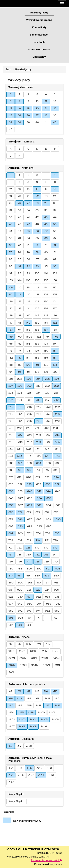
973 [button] (29, 611)
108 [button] (55, 280)
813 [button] (11, 576)
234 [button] (20, 400)
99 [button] (28, 274)
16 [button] (20, 109)
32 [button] (20, 210)
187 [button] (55, 358)
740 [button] (29, 555)
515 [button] (19, 449)
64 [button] (28, 238)
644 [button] (48, 491)
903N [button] (23, 665)
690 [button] (58, 520)
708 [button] (11, 541)
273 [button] (28, 428)
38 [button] (28, 123)
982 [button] (47, 611)
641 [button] (39, 491)
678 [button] (11, 520)
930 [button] (20, 597)
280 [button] (46, 428)
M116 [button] (44, 727)
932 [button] (38, 597)
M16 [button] (57, 699)
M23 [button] (58, 706)
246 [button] (29, 407)
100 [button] (37, 274)
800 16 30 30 (54, 853)
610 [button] (20, 470)
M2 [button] (28, 691)
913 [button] (56, 583)
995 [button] (11, 618)
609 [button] (11, 470)
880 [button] (11, 583)
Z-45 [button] (41, 775)
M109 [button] (33, 727)
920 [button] (20, 590)
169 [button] (37, 344)
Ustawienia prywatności (46, 860)
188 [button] (11, 365)
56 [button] (37, 231)
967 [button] (58, 604)
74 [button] (55, 245)
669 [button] (58, 505)
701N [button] (34, 658)
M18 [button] (20, 706)
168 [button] (28, 344)
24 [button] (19, 116)
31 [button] (11, 210)
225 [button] (29, 393)
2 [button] (28, 94)
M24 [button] (11, 713)
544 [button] (20, 456)
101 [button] (46, 274)
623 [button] (47, 477)
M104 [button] (33, 720)
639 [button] (20, 491)
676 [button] (56, 513)
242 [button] (56, 400)
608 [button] (58, 463)
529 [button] (38, 449)
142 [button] (28, 316)
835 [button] (47, 576)
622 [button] (38, 477)
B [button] (19, 149)
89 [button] (55, 260)
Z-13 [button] (49, 768)
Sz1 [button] (56, 618)
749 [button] (47, 562)
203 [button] (29, 379)
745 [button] (11, 562)
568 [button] (48, 456)
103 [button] (11, 280)
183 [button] (20, 358)
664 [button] (48, 505)
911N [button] (57, 665)
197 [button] (28, 372)
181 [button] (55, 351)
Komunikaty (39, 28)
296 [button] (20, 442)
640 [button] (30, 491)
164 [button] (48, 337)
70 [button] (20, 245)
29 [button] (46, 203)
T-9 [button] (11, 768)
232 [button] (11, 400)
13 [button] (55, 101)
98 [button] (20, 274)
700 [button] (20, 534)
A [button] (11, 149)
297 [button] (29, 442)
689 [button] (48, 520)
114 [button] (46, 288)
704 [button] (39, 534)
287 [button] (20, 435)
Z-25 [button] (21, 775)
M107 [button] (11, 727)
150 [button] (37, 323)
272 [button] (19, 428)
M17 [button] (11, 706)
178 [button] (28, 351)
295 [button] (11, 442)
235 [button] (29, 400)
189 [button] (19, 365)
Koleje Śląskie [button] (16, 801)
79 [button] (37, 253)
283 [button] (55, 428)
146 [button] (55, 316)
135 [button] (37, 309)
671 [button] (20, 513)
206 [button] (57, 379)
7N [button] (20, 644)
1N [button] (11, 644)
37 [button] (55, 210)
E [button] (46, 149)
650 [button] (30, 498)
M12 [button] (20, 699)
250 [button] (48, 407)
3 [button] (37, 94)
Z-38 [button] (29, 746)
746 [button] (20, 562)
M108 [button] (22, 727)
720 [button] (56, 541)
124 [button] (46, 295)
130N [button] (11, 651)
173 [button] (46, 344)
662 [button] (30, 505)
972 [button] (20, 611)
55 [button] (28, 231)
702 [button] (29, 534)
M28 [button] (31, 713)
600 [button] (11, 463)
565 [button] (38, 456)
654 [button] (39, 498)
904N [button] (35, 665)
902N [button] (12, 665)
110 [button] (19, 288)
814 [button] (19, 576)
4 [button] (46, 94)
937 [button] (11, 604)
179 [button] (37, 351)
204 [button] (38, 379)
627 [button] (20, 484)
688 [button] (39, 520)
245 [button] (20, 407)
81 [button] (55, 253)
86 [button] (28, 260)
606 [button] (48, 463)
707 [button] (57, 534)
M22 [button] (48, 706)
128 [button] (28, 302)
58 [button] (55, 231)
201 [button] (11, 379)
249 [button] (39, 407)
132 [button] (11, 309)
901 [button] (30, 583)
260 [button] (58, 414)
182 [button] (11, 358)
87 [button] (37, 260)
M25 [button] (21, 713)
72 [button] (37, 245)
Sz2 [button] (11, 625)
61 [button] (20, 238)
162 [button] (39, 337)
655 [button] (49, 498)
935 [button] (48, 597)
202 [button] (20, 379)
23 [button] (11, 116)
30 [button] (55, 116)
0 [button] (11, 94)
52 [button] (19, 231)
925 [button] (56, 590)
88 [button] (46, 260)
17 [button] (46, 189)
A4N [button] (11, 672)
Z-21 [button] (11, 775)
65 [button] (37, 238)
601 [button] (20, 463)
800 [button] (29, 569)
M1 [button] (19, 691)
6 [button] (11, 101)
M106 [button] (55, 720)
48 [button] (37, 224)
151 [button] (46, 323)
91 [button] (20, 267)
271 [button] (11, 428)
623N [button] (44, 651)
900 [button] (21, 583)
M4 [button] (46, 691)
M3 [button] (37, 691)
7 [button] (19, 101)
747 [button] (29, 562)
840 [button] (56, 576)
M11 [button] (11, 699)
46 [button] (11, 130)
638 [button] (11, 491)
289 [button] (39, 435)
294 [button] (57, 435)
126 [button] (11, 302)
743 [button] (46, 555)
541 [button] (11, 456)
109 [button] (11, 288)
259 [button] (48, 414)
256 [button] (39, 414)
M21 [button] (39, 706)
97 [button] (11, 274)
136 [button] (46, 309)
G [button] (11, 156)
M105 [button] (44, 720)
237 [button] (47, 400)
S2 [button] (11, 746)
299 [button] (39, 442)
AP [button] (11, 691)
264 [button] (20, 421)
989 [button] (57, 611)
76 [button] (20, 253)
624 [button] (56, 477)
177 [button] (19, 351)
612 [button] (29, 470)
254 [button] (20, 414)
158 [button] (55, 330)
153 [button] (11, 330)
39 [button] (11, 217)
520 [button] (29, 449)
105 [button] (28, 280)
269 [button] (48, 421)
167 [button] (19, 344)
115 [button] (55, 288)
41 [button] (46, 123)
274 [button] (37, 428)
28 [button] (46, 116)
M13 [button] (29, 699)
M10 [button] (55, 691)
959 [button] (49, 604)
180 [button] (46, 351)
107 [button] (46, 280)
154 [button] (19, 330)
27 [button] (37, 116)
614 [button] (38, 470)
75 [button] (11, 253)
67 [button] (55, 238)
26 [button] (28, 116)
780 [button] (11, 569)
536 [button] (56, 449)
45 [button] (55, 123)
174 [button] (55, 344)
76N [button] (48, 644)
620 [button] (29, 477)
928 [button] (11, 597)
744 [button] (55, 555)
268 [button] (39, 421)
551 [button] (29, 456)
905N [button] (46, 665)
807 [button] (48, 569)
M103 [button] (22, 720)
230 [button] (47, 393)
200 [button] (55, 372)
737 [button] (11, 555)
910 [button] (39, 583)
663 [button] (39, 505)
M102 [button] (12, 720)
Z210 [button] (39, 768)
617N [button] (33, 651)
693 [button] (20, 527)
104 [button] (19, 280)
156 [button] (37, 330)
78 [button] (28, 253)
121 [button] (37, 295)
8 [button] (28, 182)
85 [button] (20, 260)
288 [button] (29, 435)
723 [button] (28, 548)
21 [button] (46, 109)
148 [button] (19, 323)
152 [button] (55, 323)
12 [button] (11, 189)
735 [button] (46, 548)
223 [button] (11, 393)
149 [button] (28, 323)
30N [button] (29, 644)
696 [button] (49, 527)
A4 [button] (30, 618)
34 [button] (11, 123)
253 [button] (11, 414)
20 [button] (37, 109)
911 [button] (47, 583)
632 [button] (39, 484)
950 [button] (30, 604)
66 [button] (46, 238)
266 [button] (29, 421)
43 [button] (46, 217)
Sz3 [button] (20, 625)
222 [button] (56, 386)
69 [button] (11, 245)
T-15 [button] (29, 768)
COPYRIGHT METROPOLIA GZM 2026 (33, 849)
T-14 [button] (20, 768)
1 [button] (19, 94)
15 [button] (11, 109)
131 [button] (55, 302)
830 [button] (37, 576)
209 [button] (29, 386)
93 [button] (37, 267)
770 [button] (55, 562)
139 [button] (20, 316)
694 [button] (30, 527)
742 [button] (37, 555)
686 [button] (20, 520)
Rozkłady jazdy (39, 13)
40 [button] (37, 123)
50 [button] (55, 224)
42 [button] (37, 217)
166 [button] (11, 344)
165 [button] (56, 337)
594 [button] (57, 456)
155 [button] (28, 330)
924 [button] (47, 590)
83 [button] (11, 260)
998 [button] (21, 618)
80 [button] (46, 253)
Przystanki (39, 42)
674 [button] (47, 513)
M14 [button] (38, 699)
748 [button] (38, 562)
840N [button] (56, 658)
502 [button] (48, 442)
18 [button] (55, 189)
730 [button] (37, 548)
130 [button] (46, 302)
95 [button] (46, 267)
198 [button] (37, 372)
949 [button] (20, 604)
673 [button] (38, 513)
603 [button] (29, 463)
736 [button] (55, 548)
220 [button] (47, 386)
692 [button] (11, 527)
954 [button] (39, 604)
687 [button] (30, 520)
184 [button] (28, 358)
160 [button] (19, 337)
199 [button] (46, 372)
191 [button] (37, 365)
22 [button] (55, 109)
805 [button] (39, 569)
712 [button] (29, 541)
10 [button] (37, 101)
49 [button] (46, 224)
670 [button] (11, 513)
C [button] (28, 149)
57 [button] (46, 231)
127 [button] (20, 302)
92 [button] (28, 267)
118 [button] (19, 295)
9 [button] (28, 101)
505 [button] (57, 442)
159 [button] (11, 337)
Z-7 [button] (19, 746)
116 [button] (11, 295)
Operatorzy (39, 57)
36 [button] (19, 123)
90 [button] (11, 267)
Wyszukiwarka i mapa (39, 20)
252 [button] (57, 407)
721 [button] (11, 548)
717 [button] (47, 541)
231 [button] (56, 393)
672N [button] (12, 658)
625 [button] (11, 484)
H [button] (19, 156)
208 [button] (20, 386)
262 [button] (11, 421)
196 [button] (19, 372)
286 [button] (11, 435)
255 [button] (29, 414)
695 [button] (39, 527)
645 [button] (58, 491)
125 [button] (55, 295)
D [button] (37, 149)
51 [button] (11, 231)
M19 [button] (29, 706)
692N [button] (23, 658)
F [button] (55, 149)
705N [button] (45, 658)
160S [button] (29, 337)
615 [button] (47, 470)
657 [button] (20, 505)
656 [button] (11, 505)
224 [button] (20, 393)
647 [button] (20, 498)
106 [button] (37, 280)
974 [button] (38, 611)
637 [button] (57, 484)
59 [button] (11, 238)
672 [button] (29, 513)
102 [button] (55, 274)
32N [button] (38, 644)
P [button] (47, 618)
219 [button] (38, 386)
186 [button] (46, 358)
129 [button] (37, 302)
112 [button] (37, 288)
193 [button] (55, 365)
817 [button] (28, 576)
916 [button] (11, 590)
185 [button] (37, 358)
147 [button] (11, 323)
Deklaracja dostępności (48, 864)
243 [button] (11, 407)
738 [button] (20, 555)
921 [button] (29, 590)
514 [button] (11, 449)
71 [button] (28, 245)
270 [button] (57, 421)
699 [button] (11, 534)
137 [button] (55, 309)
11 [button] (46, 101)
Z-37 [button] (31, 775)
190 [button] (28, 365)
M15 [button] (47, 699)
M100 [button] (41, 713)
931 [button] (29, 597)
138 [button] (11, 316)
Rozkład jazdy (23, 70)
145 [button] (46, 316)
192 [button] (46, 365)
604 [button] (39, 463)
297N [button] (22, 651)
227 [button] (38, 393)
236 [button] (38, 400)
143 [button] (37, 316)
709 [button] (20, 541)
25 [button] (11, 203)
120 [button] (28, 295)
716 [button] (38, 541)
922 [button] (38, 590)
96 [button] (55, 267)
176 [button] (11, 351)
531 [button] (47, 449)
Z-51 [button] (51, 775)
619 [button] (19, 477)
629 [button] (29, 484)
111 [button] (28, 288)
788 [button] (20, 569)
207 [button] (11, 386)
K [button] (39, 618)
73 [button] (46, 245)
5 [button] (55, 94)
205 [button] (47, 379)
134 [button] (28, 309)
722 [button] (19, 548)
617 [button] (11, 477)
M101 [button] (52, 713)
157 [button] (46, 330)
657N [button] (55, 651)
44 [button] (55, 217)
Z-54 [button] (11, 782)
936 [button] (57, 597)
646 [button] (11, 498)
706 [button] (48, 534)
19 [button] (28, 109)
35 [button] (37, 210)
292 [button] (48, 435)
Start (8, 70)
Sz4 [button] (29, 625)
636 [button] (48, 484)
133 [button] (19, 309)
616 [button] (55, 470)
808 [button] (58, 569)
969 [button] (11, 611)
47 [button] (28, 224)
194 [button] (11, 372)
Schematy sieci (39, 35)
